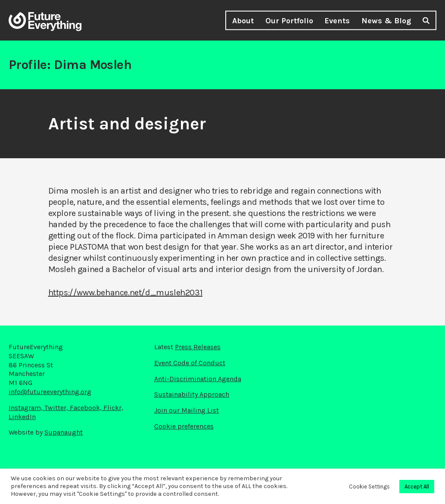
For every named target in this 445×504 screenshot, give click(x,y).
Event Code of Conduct (190, 363)
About (243, 21)
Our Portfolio (289, 21)
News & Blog (386, 21)
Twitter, (57, 408)
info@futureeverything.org (50, 392)
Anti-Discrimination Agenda (198, 379)
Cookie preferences (184, 426)
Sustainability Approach (192, 394)
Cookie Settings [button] (369, 487)
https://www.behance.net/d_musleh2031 (126, 293)
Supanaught (64, 432)
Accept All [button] (417, 487)
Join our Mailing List (187, 410)
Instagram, (26, 408)
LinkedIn (22, 417)
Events (337, 21)
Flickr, (113, 408)
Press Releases (198, 347)
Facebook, (87, 408)
